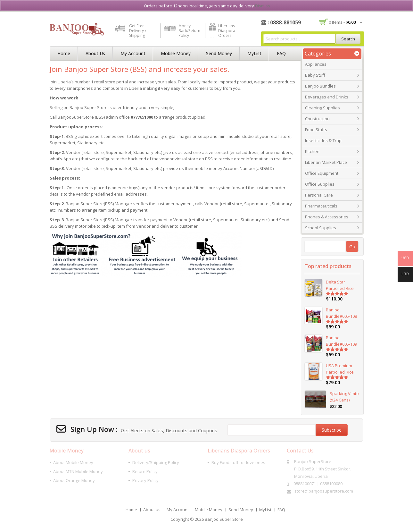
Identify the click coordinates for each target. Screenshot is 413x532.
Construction (317, 119)
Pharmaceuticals (321, 206)
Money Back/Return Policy (189, 31)
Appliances (316, 64)
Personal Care (319, 195)
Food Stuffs (316, 130)
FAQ (281, 53)
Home (64, 53)
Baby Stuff (315, 75)
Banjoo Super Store (224, 519)
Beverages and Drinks (327, 97)
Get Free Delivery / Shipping (138, 31)
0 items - (342, 22)
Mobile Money (176, 53)
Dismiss (263, 6)
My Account (133, 53)
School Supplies (321, 228)
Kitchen (312, 151)
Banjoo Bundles (320, 86)
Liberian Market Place (326, 162)
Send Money (219, 53)
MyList (254, 53)
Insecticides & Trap (323, 140)
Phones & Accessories (327, 217)
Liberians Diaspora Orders (227, 31)
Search (348, 39)
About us (95, 53)
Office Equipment (322, 173)
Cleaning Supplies (322, 108)
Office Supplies (320, 184)
